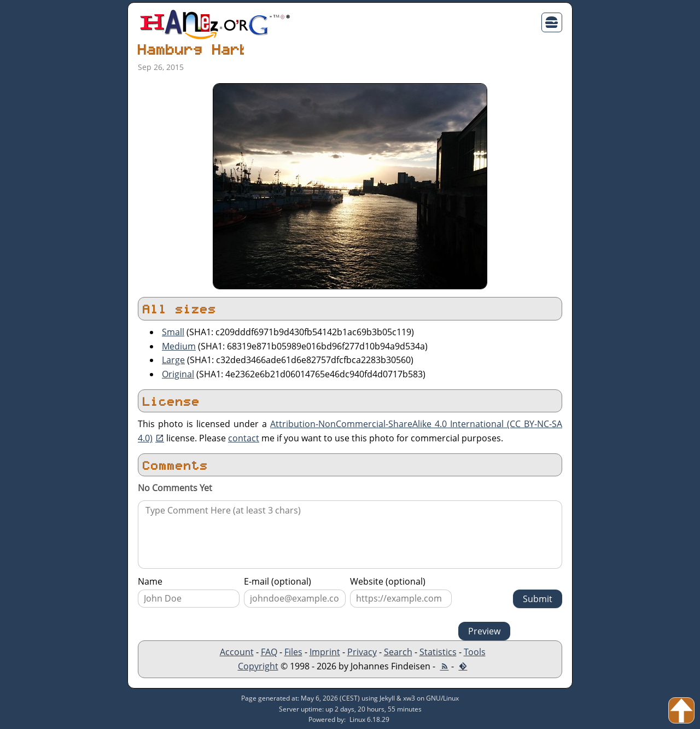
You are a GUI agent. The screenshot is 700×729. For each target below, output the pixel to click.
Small (173, 332)
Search (398, 652)
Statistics (438, 652)
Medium (179, 346)
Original (178, 374)
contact (244, 438)
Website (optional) (388, 581)
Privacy (362, 652)
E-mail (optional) (278, 581)
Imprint (325, 652)
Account (237, 652)
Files (293, 652)
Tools (475, 652)
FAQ (269, 652)
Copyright (258, 666)
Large (173, 360)
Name (150, 581)
